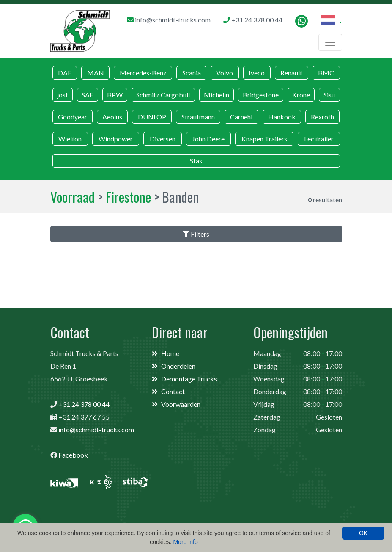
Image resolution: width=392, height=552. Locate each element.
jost (63, 95)
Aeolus (112, 117)
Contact (173, 391)
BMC (326, 73)
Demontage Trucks (189, 379)
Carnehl (241, 117)
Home (170, 353)
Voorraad (73, 197)
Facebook (73, 455)
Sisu (329, 95)
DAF (65, 73)
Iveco (257, 73)
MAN (96, 73)
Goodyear (73, 117)
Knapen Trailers (264, 139)
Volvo (225, 73)
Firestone (128, 197)
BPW (115, 95)
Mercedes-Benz (143, 73)
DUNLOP (152, 117)
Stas (196, 161)
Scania (192, 73)
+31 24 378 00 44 (84, 404)
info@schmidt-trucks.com (96, 429)
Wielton (70, 139)
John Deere (208, 139)
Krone (301, 95)
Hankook (282, 117)
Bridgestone (261, 95)
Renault (291, 73)
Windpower (116, 139)
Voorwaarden (181, 404)
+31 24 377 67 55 (84, 417)
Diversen (163, 139)
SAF (88, 95)
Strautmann (198, 117)
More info (185, 542)
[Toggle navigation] (330, 42)
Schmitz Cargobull (163, 95)
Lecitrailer (319, 139)
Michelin (217, 95)
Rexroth (322, 117)
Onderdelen (178, 366)
